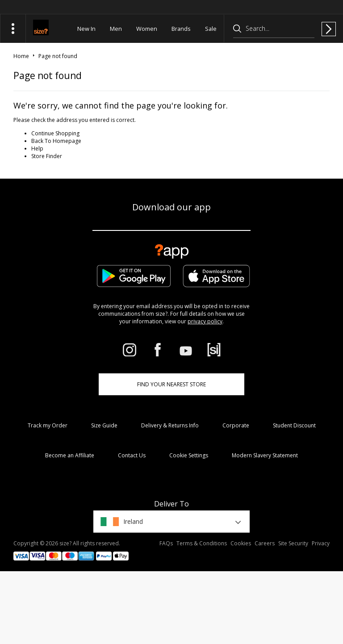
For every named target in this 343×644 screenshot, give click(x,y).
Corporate (236, 425)
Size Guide (104, 425)
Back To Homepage (56, 141)
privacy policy (205, 321)
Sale (211, 29)
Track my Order (48, 425)
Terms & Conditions (202, 543)
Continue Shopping (55, 133)
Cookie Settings (189, 455)
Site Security (293, 543)
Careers (265, 543)
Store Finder (47, 156)
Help (37, 148)
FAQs (166, 543)
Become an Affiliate (70, 455)
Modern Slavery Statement (265, 455)
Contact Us (132, 455)
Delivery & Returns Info (170, 425)
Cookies (241, 543)
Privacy (321, 543)
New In (86, 29)
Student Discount (294, 425)
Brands (181, 29)
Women (147, 29)
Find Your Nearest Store (171, 384)
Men (116, 29)
